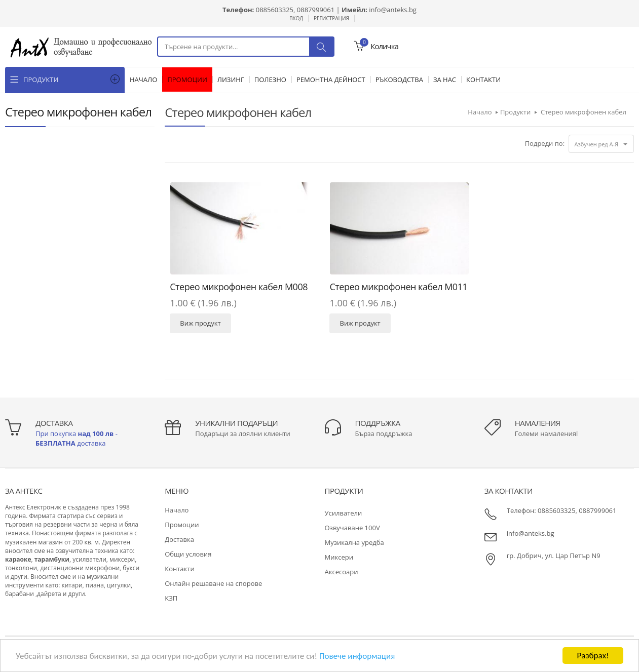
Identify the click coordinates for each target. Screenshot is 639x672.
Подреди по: (545, 143)
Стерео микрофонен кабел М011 (398, 287)
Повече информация (357, 656)
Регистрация (331, 18)
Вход (296, 18)
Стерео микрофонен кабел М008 (239, 287)
